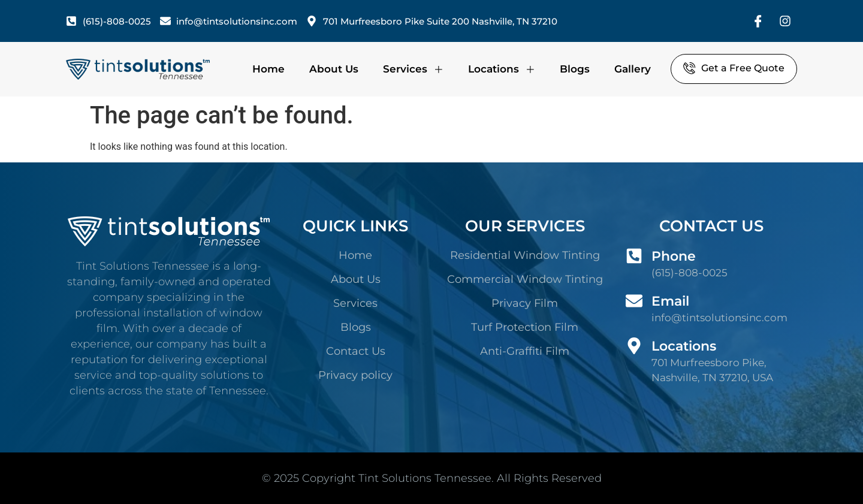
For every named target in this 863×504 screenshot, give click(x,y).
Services (413, 69)
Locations (502, 69)
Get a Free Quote (734, 68)
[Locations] (634, 346)
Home (268, 69)
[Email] (634, 301)
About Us (334, 69)
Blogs (575, 69)
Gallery (633, 69)
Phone (674, 256)
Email (670, 301)
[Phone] (634, 256)
